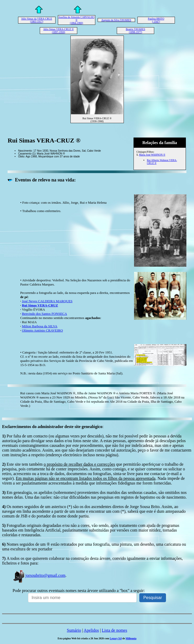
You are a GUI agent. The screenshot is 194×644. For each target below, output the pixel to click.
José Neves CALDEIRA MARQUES (47, 301)
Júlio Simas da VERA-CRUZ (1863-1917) (37, 20)
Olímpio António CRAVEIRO (43, 330)
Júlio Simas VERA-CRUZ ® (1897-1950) (58, 31)
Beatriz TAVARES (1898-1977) (136, 31)
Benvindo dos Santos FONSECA (45, 314)
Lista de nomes (115, 630)
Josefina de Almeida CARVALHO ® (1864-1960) (76, 20)
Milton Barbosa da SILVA (40, 326)
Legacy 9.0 (116, 638)
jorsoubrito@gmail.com (39, 575)
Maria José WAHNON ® (152, 155)
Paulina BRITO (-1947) (156, 20)
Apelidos (91, 630)
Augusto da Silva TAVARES (116, 20)
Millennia (131, 638)
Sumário (74, 630)
